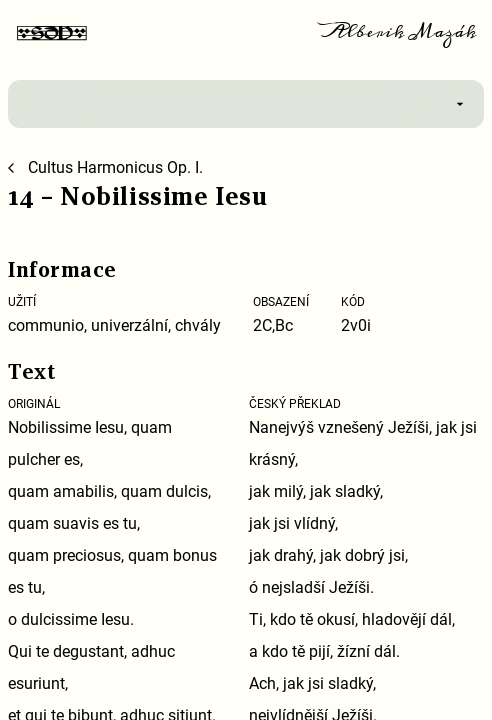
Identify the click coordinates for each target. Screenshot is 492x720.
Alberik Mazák (399, 32)
